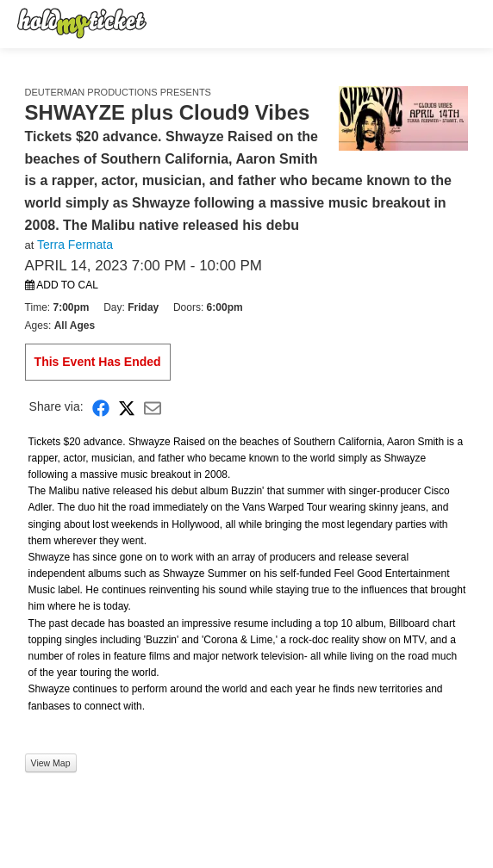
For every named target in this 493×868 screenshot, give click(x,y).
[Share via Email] (153, 407)
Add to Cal (62, 285)
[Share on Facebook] (101, 407)
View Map (51, 763)
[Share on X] (127, 407)
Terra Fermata (75, 245)
